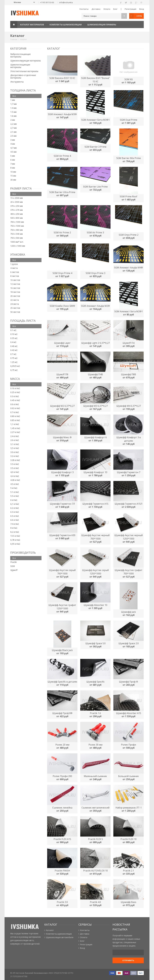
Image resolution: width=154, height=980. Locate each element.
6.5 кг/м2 (15, 516)
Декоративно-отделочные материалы (23, 76)
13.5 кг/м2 (15, 536)
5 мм (13, 156)
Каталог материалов (32, 25)
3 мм (13, 140)
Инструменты (17, 82)
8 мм (13, 168)
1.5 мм (13, 112)
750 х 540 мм (17, 234)
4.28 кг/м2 (15, 480)
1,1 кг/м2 (15, 424)
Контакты (84, 9)
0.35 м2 (14, 338)
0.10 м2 (14, 334)
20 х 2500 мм (17, 202)
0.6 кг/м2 (15, 404)
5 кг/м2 (14, 488)
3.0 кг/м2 (15, 452)
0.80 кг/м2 (15, 416)
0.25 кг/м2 (15, 392)
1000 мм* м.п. (17, 242)
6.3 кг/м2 (15, 512)
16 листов (15, 288)
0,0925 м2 (15, 366)
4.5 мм (13, 152)
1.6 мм (13, 116)
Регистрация (130, 9)
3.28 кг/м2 (15, 460)
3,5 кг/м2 (15, 448)
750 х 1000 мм (17, 226)
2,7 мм (13, 128)
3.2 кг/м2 (15, 456)
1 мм (13, 100)
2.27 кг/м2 (15, 432)
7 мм (13, 164)
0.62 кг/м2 (15, 408)
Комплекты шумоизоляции (66, 25)
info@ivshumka (66, 2)
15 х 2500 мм (17, 198)
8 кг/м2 (14, 528)
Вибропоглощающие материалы (21, 55)
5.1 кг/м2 (15, 492)
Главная (14, 25)
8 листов (15, 276)
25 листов (15, 308)
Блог (115, 9)
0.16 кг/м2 (15, 388)
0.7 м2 (13, 354)
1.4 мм (13, 108)
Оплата (107, 9)
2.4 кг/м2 (15, 436)
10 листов (15, 280)
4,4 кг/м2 (15, 476)
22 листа (15, 300)
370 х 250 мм (17, 206)
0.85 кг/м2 (15, 420)
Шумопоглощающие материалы (20, 66)
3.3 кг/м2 (15, 464)
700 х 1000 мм (17, 222)
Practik (13, 562)
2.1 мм (13, 132)
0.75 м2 (14, 358)
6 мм (13, 160)
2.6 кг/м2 (15, 440)
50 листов (15, 312)
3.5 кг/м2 (15, 468)
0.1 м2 (13, 330)
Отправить (128, 960)
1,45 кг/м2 (15, 428)
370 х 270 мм (17, 210)
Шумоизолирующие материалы (26, 61)
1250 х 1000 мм (18, 246)
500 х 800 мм (17, 218)
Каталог (50, 930)
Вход (142, 9)
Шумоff (14, 570)
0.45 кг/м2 (15, 400)
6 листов (15, 272)
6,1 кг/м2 (15, 504)
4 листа (14, 268)
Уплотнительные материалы (24, 71)
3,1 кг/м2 (15, 444)
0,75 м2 (14, 370)
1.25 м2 (14, 362)
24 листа (15, 304)
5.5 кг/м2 (15, 496)
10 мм (13, 172)
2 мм (13, 120)
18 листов (15, 292)
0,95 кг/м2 (15, 544)
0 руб (139, 16)
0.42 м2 (14, 350)
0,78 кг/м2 (15, 540)
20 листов (15, 296)
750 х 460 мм (17, 230)
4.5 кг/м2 (15, 484)
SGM (13, 566)
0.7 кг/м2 (15, 412)
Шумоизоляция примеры (102, 25)
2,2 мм (13, 124)
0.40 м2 (14, 346)
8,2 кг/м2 (15, 532)
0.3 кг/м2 (15, 396)
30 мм (13, 180)
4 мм (13, 144)
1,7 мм (13, 104)
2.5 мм (13, 136)
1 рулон (14, 264)
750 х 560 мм (17, 238)
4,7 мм (13, 148)
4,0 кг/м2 (15, 472)
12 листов (15, 284)
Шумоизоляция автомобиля (60, 937)
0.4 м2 (13, 342)
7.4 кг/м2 (15, 524)
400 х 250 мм (17, 214)
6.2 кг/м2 (15, 508)
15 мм (13, 176)
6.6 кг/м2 (15, 520)
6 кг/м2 (14, 500)
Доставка (96, 9)
